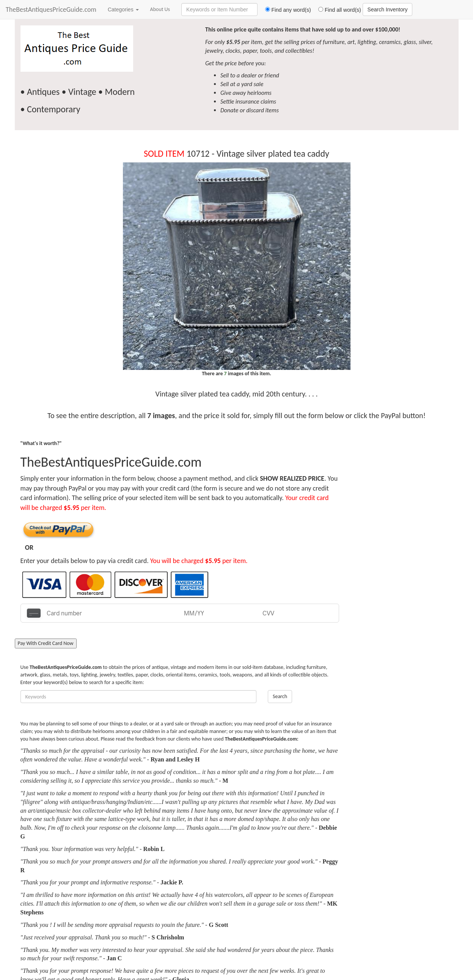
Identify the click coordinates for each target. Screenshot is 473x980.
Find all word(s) (337, 10)
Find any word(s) (285, 10)
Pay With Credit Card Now (46, 643)
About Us (160, 9)
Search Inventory (388, 9)
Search (280, 696)
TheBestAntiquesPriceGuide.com (51, 9)
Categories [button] (123, 9)
